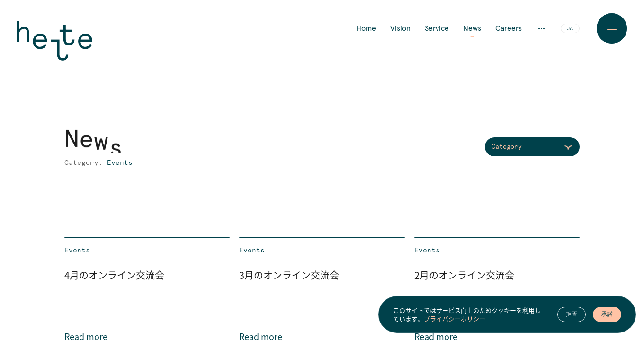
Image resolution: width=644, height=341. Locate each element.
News (472, 28)
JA (570, 29)
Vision (400, 28)
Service (437, 28)
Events (77, 251)
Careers (509, 28)
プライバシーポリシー (455, 319)
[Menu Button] (612, 28)
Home (366, 28)
